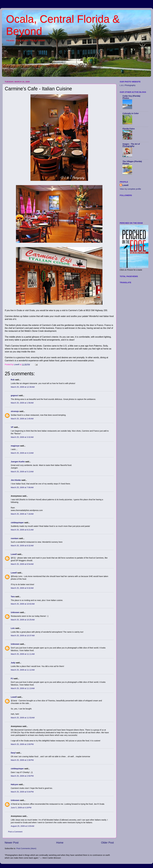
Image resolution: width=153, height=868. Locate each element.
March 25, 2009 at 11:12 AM (23, 670)
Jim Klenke (16, 480)
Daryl (13, 753)
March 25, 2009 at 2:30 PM (22, 760)
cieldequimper (17, 523)
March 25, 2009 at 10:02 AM (23, 604)
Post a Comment (15, 832)
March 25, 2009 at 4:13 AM (22, 453)
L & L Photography (128, 85)
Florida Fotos (129, 129)
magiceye (15, 446)
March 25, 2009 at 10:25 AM (23, 620)
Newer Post (12, 843)
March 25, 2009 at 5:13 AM (22, 472)
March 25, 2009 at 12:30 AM (23, 387)
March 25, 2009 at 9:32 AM (22, 588)
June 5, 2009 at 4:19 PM (21, 808)
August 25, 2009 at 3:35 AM (22, 826)
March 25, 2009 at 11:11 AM (23, 654)
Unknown (15, 612)
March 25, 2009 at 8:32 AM (22, 546)
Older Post (107, 843)
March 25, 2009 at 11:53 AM (23, 718)
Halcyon (15, 784)
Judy (13, 663)
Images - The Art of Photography (131, 145)
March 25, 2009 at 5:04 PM (22, 792)
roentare (15, 538)
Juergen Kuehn (18, 462)
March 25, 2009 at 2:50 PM (22, 776)
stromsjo (15, 411)
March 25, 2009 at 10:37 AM (23, 636)
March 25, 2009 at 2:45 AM (22, 419)
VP (12, 427)
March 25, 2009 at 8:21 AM (22, 530)
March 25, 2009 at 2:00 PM (22, 744)
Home (60, 843)
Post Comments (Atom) (26, 848)
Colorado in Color (131, 113)
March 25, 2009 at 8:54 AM (22, 564)
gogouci (15, 395)
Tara (13, 597)
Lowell (14, 554)
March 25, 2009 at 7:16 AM (22, 514)
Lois (13, 628)
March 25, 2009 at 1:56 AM (22, 403)
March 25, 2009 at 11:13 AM (23, 688)
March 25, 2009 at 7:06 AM (22, 487)
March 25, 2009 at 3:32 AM (22, 437)
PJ (12, 679)
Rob (13, 380)
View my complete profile (130, 189)
